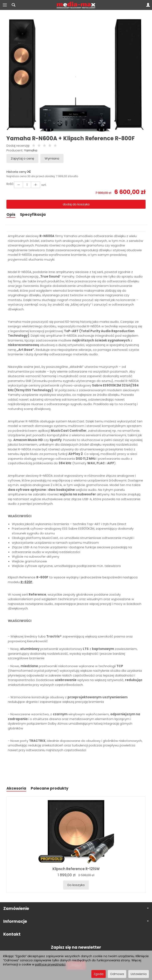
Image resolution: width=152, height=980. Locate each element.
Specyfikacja (33, 214)
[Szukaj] (13, 5)
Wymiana (52, 158)
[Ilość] (27, 185)
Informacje (76, 921)
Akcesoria (16, 788)
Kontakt (12, 934)
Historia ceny (18, 172)
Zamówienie (76, 909)
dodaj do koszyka (76, 204)
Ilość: (10, 184)
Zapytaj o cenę (22, 158)
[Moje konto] (148, 5)
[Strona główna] (76, 5)
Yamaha (31, 150)
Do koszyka (76, 885)
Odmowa (117, 974)
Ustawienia (139, 974)
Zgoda (99, 974)
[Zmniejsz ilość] (36, 185)
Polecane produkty (50, 788)
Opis (11, 214)
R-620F (26, 582)
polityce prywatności (50, 964)
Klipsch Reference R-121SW (76, 869)
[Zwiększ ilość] (18, 185)
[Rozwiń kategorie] (5, 5)
